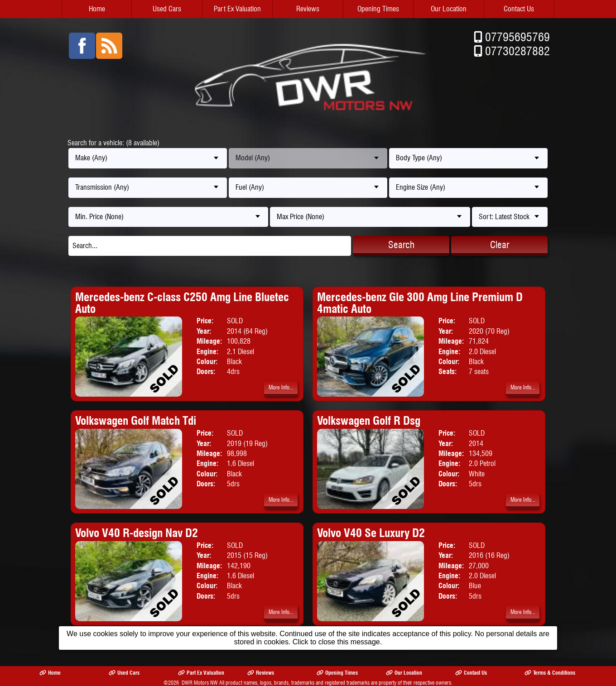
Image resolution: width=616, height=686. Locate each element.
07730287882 (517, 51)
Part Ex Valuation (237, 9)
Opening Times (378, 9)
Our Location (449, 9)
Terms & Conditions (550, 673)
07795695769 (517, 37)
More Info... (281, 387)
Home (97, 9)
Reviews (308, 9)
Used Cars (167, 9)
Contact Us (519, 9)
